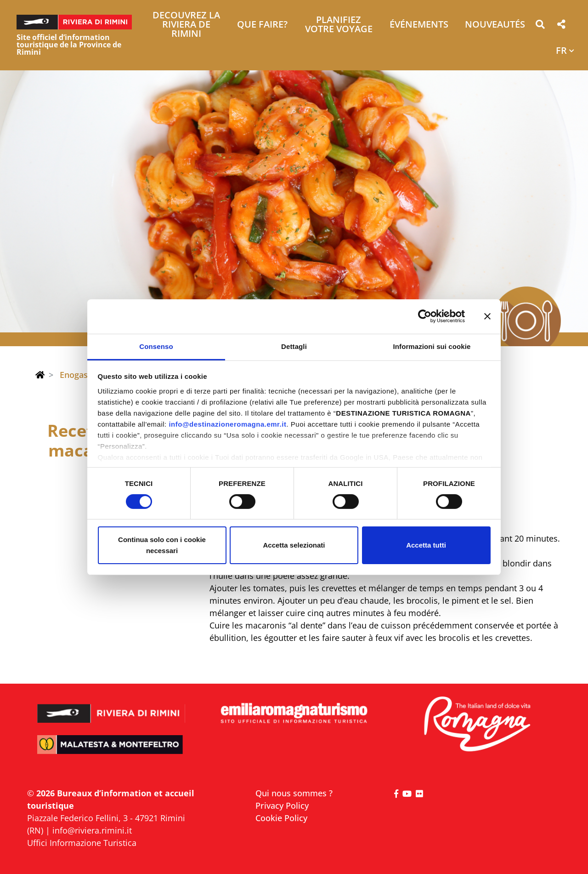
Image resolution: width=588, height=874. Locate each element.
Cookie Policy (281, 818)
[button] (540, 26)
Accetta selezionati (294, 545)
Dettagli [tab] (294, 346)
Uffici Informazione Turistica (82, 843)
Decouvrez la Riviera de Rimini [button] (186, 25)
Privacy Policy (282, 805)
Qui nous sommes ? (294, 793)
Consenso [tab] (156, 346)
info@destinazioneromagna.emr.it (227, 424)
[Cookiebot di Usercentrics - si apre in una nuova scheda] (425, 316)
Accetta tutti (426, 545)
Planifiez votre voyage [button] (339, 25)
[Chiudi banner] (487, 316)
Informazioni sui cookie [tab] (432, 346)
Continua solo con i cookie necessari (162, 545)
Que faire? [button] (262, 25)
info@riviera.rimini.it (92, 830)
